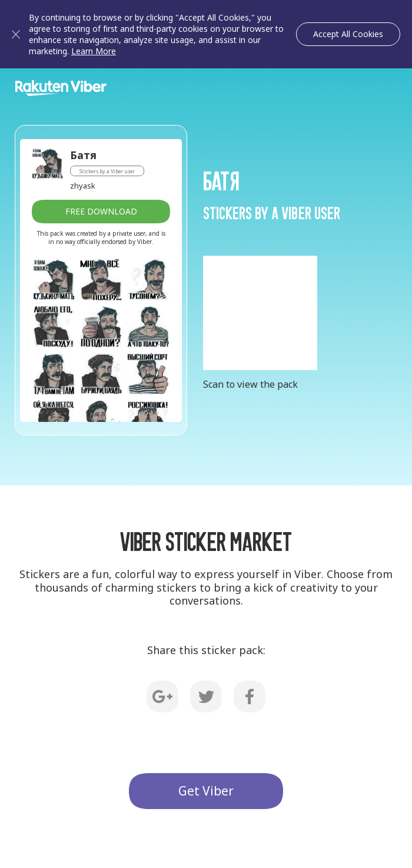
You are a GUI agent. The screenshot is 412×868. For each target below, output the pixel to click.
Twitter (206, 697)
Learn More (94, 51)
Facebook (250, 697)
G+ (162, 697)
